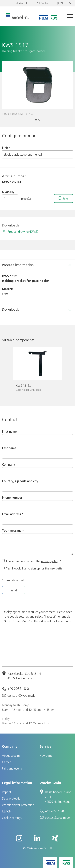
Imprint (6, 792)
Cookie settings (12, 818)
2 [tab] (40, 121)
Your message (13, 530)
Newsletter (47, 755)
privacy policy (50, 561)
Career (6, 762)
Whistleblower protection (18, 805)
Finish (6, 148)
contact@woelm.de (21, 695)
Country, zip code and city (20, 481)
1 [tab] (37, 121)
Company (8, 464)
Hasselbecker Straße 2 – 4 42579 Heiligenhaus (24, 676)
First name (9, 431)
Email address (13, 514)
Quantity (8, 192)
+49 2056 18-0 (18, 689)
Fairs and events (12, 768)
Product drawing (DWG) (23, 231)
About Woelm (11, 755)
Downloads (11, 309)
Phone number (12, 497)
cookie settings (19, 616)
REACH (7, 811)
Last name (9, 448)
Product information (18, 265)
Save (65, 198)
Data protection (12, 798)
